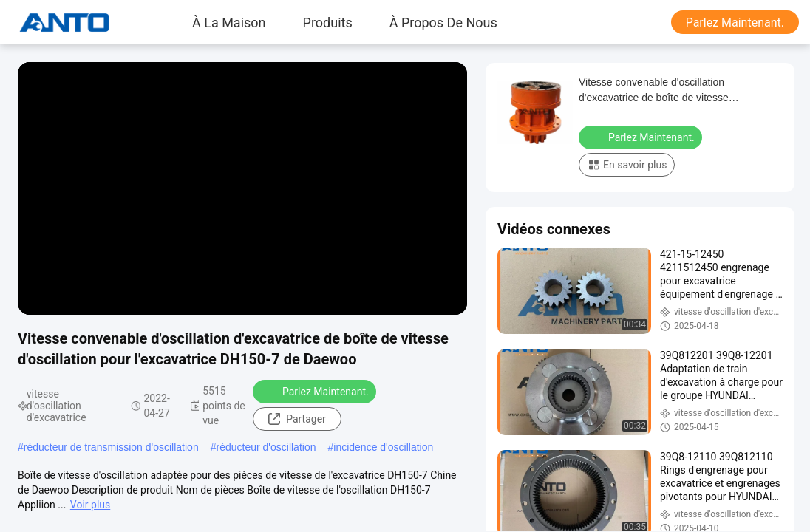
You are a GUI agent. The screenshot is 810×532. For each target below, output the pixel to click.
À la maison (229, 22)
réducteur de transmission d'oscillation (111, 447)
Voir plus (90, 505)
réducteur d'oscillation (266, 447)
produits (328, 22)
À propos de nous (443, 22)
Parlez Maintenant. (735, 23)
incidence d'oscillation (383, 447)
